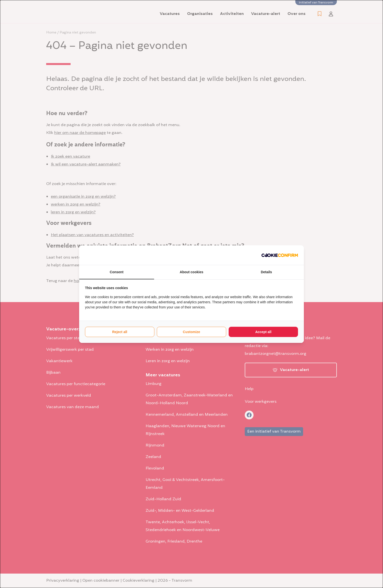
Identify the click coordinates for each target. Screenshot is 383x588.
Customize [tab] (192, 332)
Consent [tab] (117, 272)
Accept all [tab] (263, 332)
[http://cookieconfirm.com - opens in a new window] (280, 255)
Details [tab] (266, 272)
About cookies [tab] (191, 272)
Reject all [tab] (120, 332)
